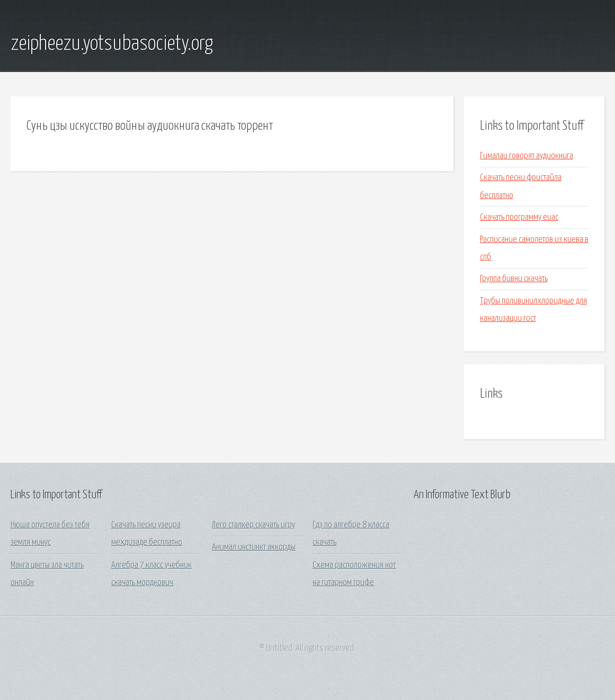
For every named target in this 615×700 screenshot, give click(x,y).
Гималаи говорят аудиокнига (527, 156)
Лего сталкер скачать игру (253, 525)
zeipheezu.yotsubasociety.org (112, 44)
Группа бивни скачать (514, 279)
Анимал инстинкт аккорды (254, 547)
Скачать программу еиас (519, 217)
